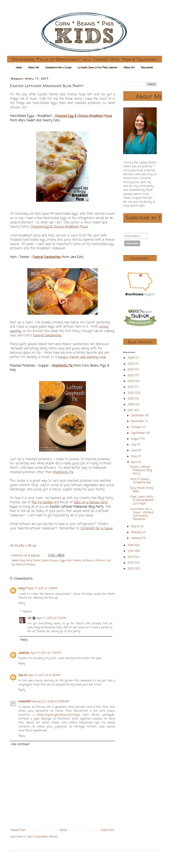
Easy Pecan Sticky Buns (142, 490)
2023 (131, 375)
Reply (22, 603)
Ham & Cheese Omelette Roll (140, 481)
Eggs (62, 561)
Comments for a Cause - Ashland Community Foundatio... (142, 514)
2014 (131, 557)
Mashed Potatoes (26, 565)
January (137, 538)
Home (19, 67)
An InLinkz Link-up (23, 546)
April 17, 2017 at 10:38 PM (44, 675)
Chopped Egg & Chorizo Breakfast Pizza (83, 116)
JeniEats (24, 653)
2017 (131, 410)
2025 (131, 364)
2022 (131, 381)
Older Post (107, 830)
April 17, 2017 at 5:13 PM (52, 618)
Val (29, 618)
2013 (131, 563)
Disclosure (147, 67)
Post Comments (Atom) (43, 837)
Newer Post (18, 830)
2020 (131, 393)
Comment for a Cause (96, 528)
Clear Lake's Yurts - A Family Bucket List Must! (143, 500)
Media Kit (129, 67)
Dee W (23, 675)
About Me (33, 67)
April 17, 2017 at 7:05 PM (46, 653)
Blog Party (26, 561)
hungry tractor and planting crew (82, 357)
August (136, 439)
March (136, 527)
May (134, 456)
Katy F (23, 589)
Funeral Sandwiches (47, 257)
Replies (27, 611)
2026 (131, 358)
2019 (131, 399)
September (139, 433)
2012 (131, 569)
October (137, 427)
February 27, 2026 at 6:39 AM (50, 702)
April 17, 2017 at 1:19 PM (43, 589)
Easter (37, 561)
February (137, 532)
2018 (131, 405)
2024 (131, 370)
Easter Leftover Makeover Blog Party (141, 470)
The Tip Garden (42, 502)
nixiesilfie (24, 702)
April (134, 462)
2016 (131, 545)
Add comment (20, 744)
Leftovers (99, 561)
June (134, 451)
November (138, 421)
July (134, 445)
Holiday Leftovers (83, 561)
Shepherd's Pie (62, 366)
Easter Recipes (50, 561)
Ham (69, 561)
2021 (131, 387)
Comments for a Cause (58, 67)
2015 (131, 551)
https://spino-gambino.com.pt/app (59, 715)
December (138, 416)
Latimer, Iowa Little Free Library (98, 67)
